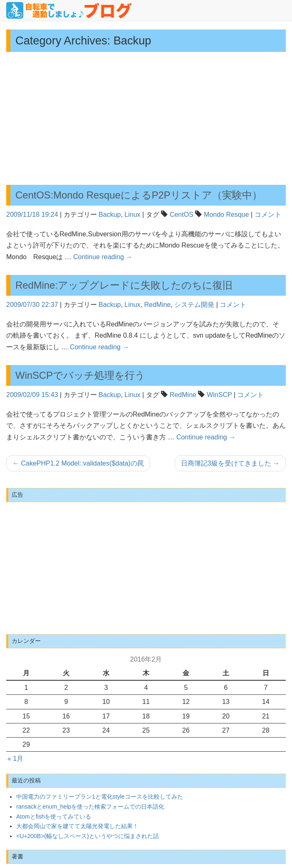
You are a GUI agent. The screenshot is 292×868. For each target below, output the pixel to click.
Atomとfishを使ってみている (54, 817)
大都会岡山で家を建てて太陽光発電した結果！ (77, 826)
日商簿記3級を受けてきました (230, 463)
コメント (268, 215)
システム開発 (194, 305)
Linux (132, 215)
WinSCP (219, 395)
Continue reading (103, 257)
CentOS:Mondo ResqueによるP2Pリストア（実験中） (139, 195)
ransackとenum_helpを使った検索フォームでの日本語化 (90, 807)
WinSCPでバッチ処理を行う (80, 375)
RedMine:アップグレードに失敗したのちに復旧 (124, 285)
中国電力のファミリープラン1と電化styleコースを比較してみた (100, 797)
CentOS (182, 215)
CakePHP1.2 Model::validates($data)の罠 (78, 463)
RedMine (157, 305)
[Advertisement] (146, 118)
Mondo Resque (226, 215)
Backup (110, 215)
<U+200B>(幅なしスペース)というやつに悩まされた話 (88, 836)
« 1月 (15, 759)
